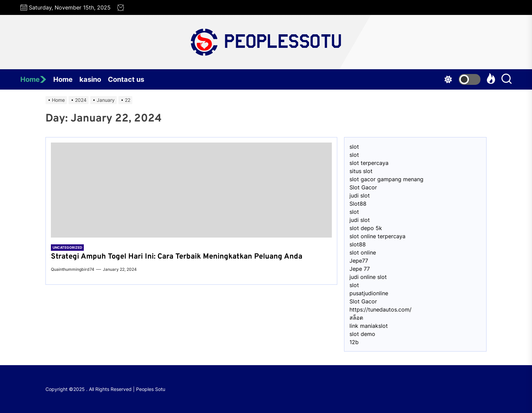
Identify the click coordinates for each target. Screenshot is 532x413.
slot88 (358, 244)
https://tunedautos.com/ (381, 309)
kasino (90, 79)
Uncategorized (67, 247)
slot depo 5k (366, 228)
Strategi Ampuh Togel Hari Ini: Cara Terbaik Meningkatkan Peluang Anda (177, 257)
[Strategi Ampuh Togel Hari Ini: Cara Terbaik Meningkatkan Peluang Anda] (191, 190)
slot (354, 147)
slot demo (362, 334)
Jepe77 (359, 261)
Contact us (126, 79)
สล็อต (356, 318)
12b (354, 342)
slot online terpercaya (377, 236)
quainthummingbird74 (73, 269)
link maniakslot (369, 326)
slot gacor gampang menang (386, 179)
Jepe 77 (360, 269)
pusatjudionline (369, 293)
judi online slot (368, 277)
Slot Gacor (363, 187)
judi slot (360, 195)
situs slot (361, 171)
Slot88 (358, 204)
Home (33, 79)
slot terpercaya (369, 163)
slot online (363, 252)
